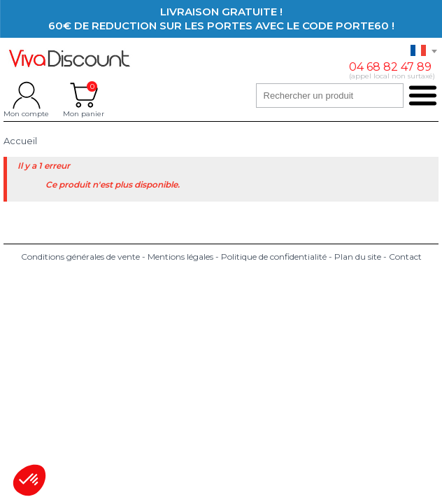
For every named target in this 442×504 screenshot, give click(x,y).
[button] (29, 480)
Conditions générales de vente (80, 257)
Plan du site (358, 257)
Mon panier (84, 95)
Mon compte (26, 95)
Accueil (20, 141)
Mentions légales (180, 257)
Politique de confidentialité (274, 257)
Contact (405, 257)
